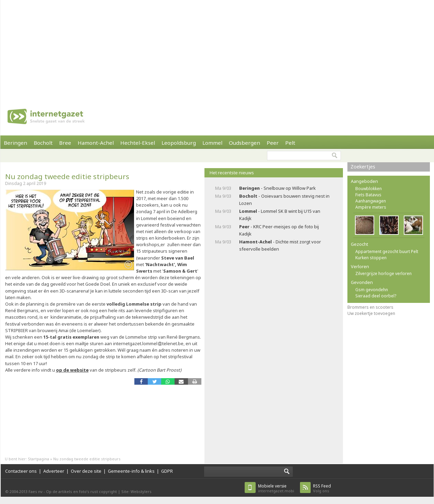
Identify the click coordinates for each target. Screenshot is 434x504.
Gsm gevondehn (372, 290)
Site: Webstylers (136, 491)
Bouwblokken (369, 189)
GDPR (167, 471)
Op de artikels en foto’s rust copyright (81, 491)
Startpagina (38, 459)
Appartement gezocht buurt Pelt (387, 251)
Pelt (290, 143)
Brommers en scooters (370, 307)
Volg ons (322, 488)
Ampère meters (371, 207)
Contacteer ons (21, 471)
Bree (65, 143)
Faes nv (36, 491)
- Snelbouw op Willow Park (277, 188)
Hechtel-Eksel (138, 143)
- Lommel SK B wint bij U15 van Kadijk (280, 215)
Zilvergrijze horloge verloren (383, 273)
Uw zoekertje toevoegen (371, 313)
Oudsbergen (244, 143)
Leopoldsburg (179, 143)
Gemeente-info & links (131, 471)
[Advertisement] (201, 48)
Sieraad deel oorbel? (376, 296)
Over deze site (86, 471)
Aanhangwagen (371, 201)
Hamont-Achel (96, 143)
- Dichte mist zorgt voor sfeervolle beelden (280, 245)
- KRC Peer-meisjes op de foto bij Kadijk (279, 230)
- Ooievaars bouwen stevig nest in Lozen (284, 200)
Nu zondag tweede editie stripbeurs (67, 176)
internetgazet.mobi (276, 488)
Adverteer (54, 471)
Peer (273, 143)
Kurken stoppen (371, 258)
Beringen (15, 143)
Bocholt (43, 143)
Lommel (212, 143)
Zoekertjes (363, 167)
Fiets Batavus (368, 195)
